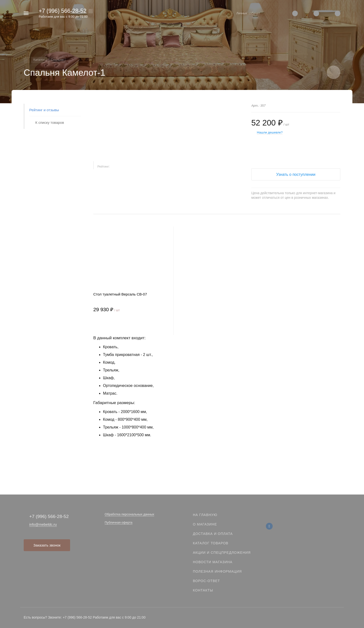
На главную (205, 515)
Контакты (203, 590)
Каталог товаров (211, 543)
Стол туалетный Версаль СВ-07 (120, 294)
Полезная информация (217, 571)
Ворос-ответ (206, 581)
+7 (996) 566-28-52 (63, 11)
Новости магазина (213, 562)
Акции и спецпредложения (222, 553)
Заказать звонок (47, 545)
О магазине (205, 524)
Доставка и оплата (213, 534)
